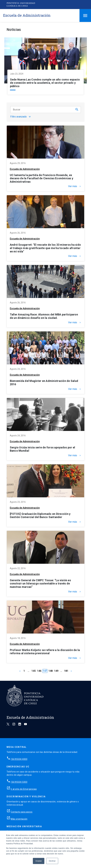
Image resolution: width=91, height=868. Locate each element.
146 (39, 671)
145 (34, 671)
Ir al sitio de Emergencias (24, 789)
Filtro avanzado (21, 117)
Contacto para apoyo (22, 812)
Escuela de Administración (25, 169)
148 (51, 671)
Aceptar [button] (39, 861)
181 (66, 671)
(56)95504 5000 (19, 782)
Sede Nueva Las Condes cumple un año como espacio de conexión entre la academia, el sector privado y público (45, 83)
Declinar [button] (52, 861)
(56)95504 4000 (19, 759)
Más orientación (19, 819)
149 (56, 671)
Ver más (75, 186)
